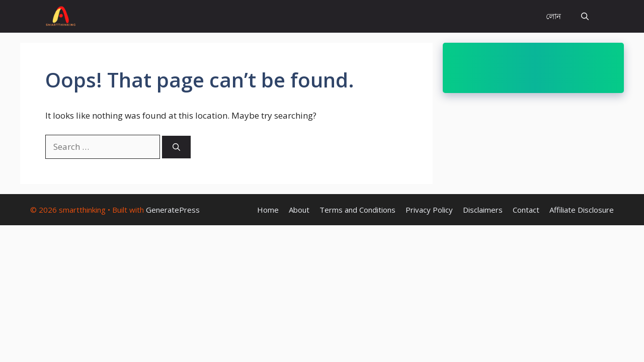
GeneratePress (173, 210)
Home (268, 210)
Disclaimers (483, 210)
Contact (526, 210)
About (299, 210)
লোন (553, 16)
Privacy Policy (429, 210)
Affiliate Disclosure (582, 210)
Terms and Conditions (357, 210)
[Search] (176, 147)
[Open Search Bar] (585, 16)
